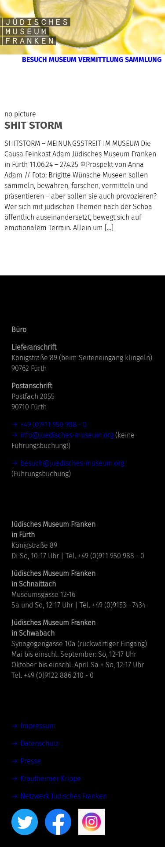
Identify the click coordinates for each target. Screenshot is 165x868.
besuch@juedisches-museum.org (72, 484)
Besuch (91, 62)
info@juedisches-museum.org (67, 456)
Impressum (38, 747)
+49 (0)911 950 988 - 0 (53, 446)
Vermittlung (65, 78)
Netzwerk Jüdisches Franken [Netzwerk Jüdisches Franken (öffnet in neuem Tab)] (64, 817)
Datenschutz (39, 765)
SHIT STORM (33, 146)
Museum (140, 62)
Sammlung (134, 78)
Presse (31, 782)
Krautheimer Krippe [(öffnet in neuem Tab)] (51, 800)
